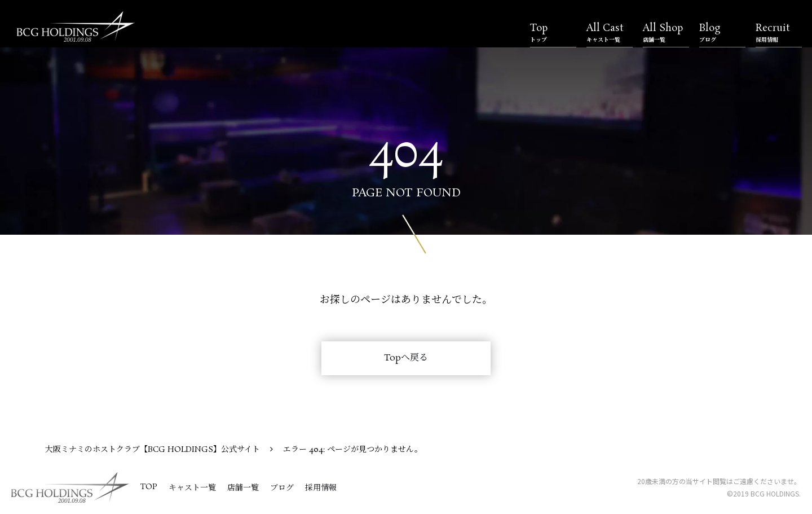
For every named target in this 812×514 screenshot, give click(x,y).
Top (553, 33)
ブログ (282, 488)
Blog (722, 33)
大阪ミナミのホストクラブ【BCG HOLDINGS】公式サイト (153, 450)
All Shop (666, 33)
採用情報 (321, 488)
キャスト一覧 (192, 488)
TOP (149, 487)
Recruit (779, 33)
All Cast (610, 33)
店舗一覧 (243, 488)
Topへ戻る (406, 358)
